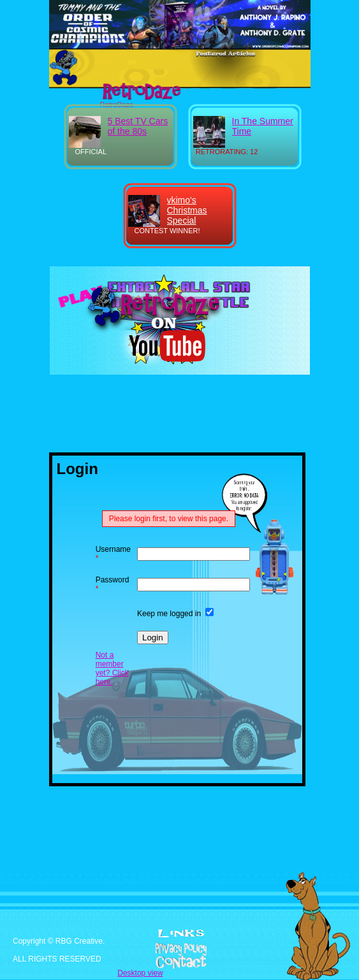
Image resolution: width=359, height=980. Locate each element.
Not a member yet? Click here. (112, 668)
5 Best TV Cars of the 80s (138, 126)
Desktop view (140, 973)
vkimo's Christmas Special (187, 210)
